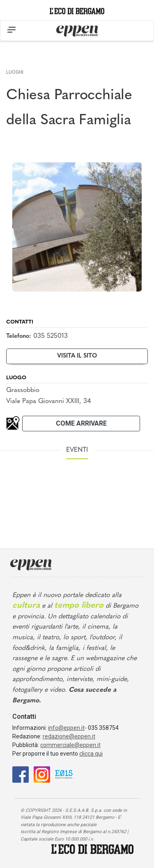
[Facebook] (21, 774)
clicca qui (91, 754)
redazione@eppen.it (69, 736)
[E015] (64, 774)
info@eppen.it (66, 728)
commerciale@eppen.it (70, 745)
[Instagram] (42, 774)
